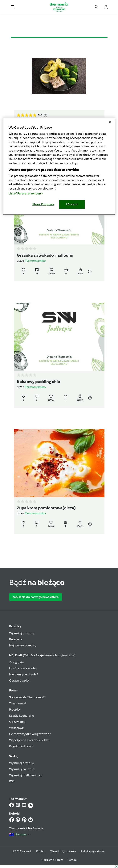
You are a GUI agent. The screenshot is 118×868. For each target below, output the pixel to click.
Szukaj (14, 756)
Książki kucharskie (22, 716)
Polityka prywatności (93, 851)
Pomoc (72, 860)
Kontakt (41, 851)
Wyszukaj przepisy (22, 633)
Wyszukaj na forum (22, 769)
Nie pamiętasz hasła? (24, 674)
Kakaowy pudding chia (38, 382)
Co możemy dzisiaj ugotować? (30, 734)
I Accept (72, 204)
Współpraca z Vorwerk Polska (29, 740)
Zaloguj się (16, 662)
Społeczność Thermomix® (27, 697)
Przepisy (15, 626)
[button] (12, 7)
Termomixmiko (35, 261)
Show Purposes (43, 204)
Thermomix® (18, 703)
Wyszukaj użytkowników (26, 775)
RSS (12, 781)
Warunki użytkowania (63, 851)
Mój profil (42, 655)
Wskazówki (17, 728)
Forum (14, 690)
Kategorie (16, 639)
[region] (59, 166)
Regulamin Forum (21, 746)
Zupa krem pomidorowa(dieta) (46, 508)
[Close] (110, 122)
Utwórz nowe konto (23, 668)
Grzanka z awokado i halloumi (45, 255)
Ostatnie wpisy (19, 680)
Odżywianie (17, 722)
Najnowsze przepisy (23, 645)
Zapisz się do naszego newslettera (36, 597)
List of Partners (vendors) (26, 194)
